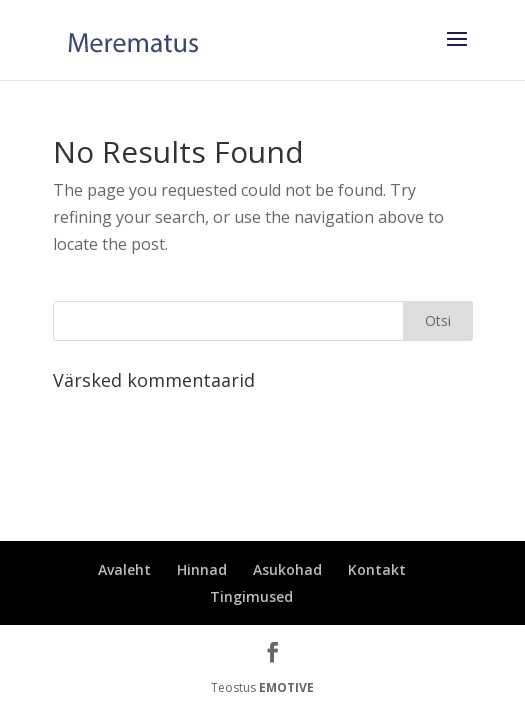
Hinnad (202, 569)
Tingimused (251, 596)
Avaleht (124, 569)
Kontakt (377, 569)
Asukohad (287, 569)
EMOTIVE (286, 687)
